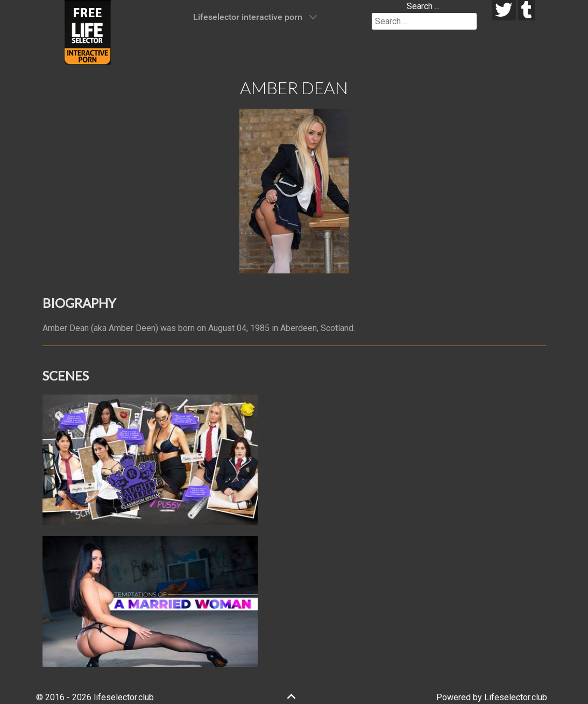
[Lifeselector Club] (88, 31)
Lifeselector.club (516, 697)
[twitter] (504, 10)
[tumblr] (527, 10)
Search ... (423, 6)
